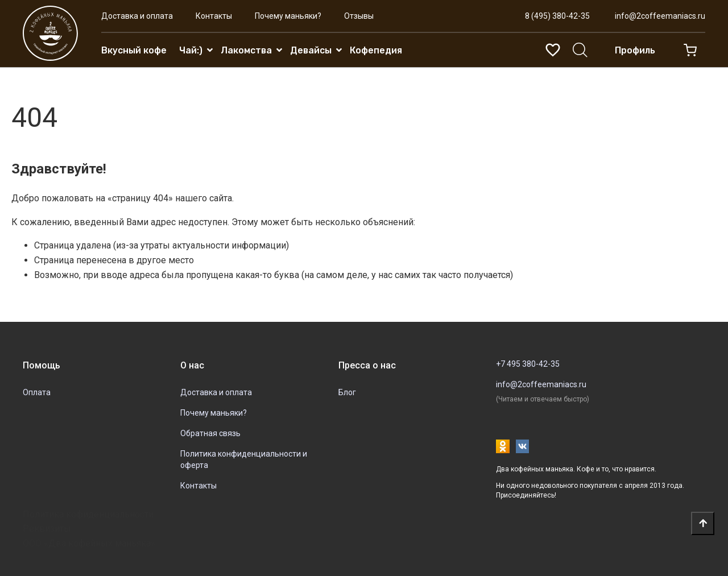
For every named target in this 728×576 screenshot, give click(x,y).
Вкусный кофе (134, 50)
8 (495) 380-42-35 (557, 16)
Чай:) (191, 50)
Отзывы (359, 16)
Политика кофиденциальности (88, 514)
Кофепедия (376, 50)
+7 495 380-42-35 (528, 364)
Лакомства (246, 50)
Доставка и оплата (137, 16)
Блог (347, 392)
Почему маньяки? (288, 16)
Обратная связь (210, 433)
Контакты (214, 16)
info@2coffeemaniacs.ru (660, 16)
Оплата (37, 392)
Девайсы (311, 50)
